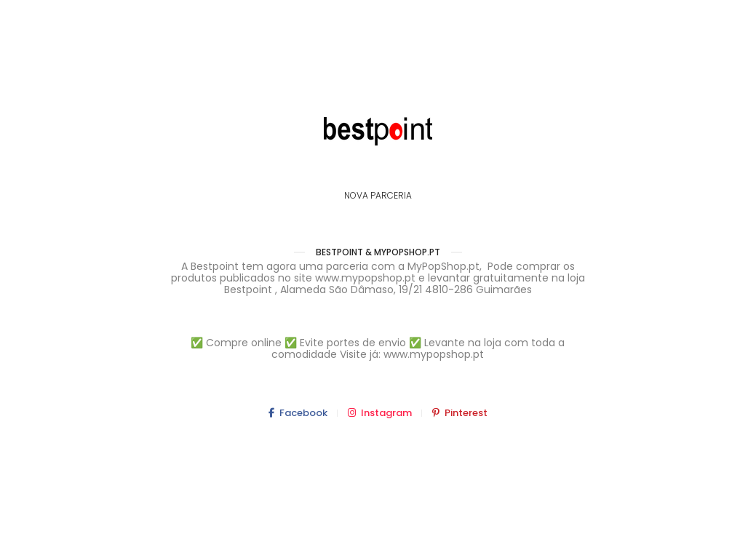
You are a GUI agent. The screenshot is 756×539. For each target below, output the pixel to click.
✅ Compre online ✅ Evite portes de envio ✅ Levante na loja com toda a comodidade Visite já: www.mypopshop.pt (378, 348)
